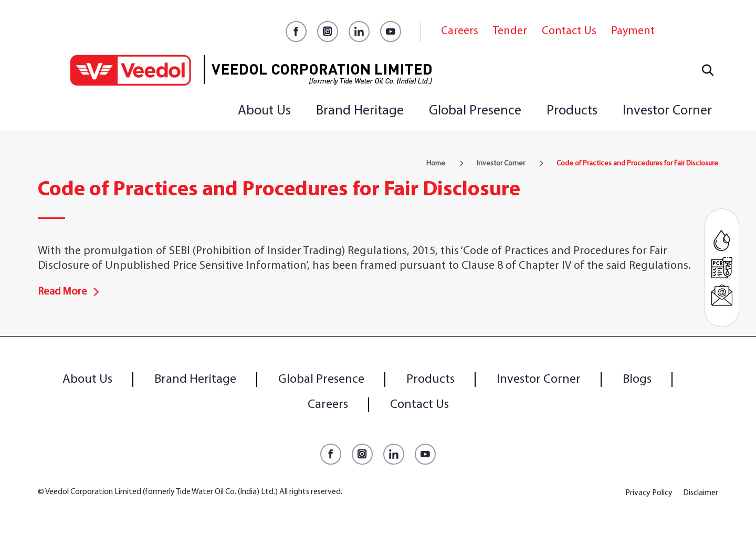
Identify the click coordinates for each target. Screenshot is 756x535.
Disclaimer (701, 493)
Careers (460, 31)
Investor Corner (667, 111)
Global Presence (475, 111)
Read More (69, 292)
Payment (633, 31)
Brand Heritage (360, 111)
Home (436, 164)
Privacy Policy (649, 493)
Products (572, 111)
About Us (264, 111)
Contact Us (569, 31)
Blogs (637, 380)
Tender (510, 31)
